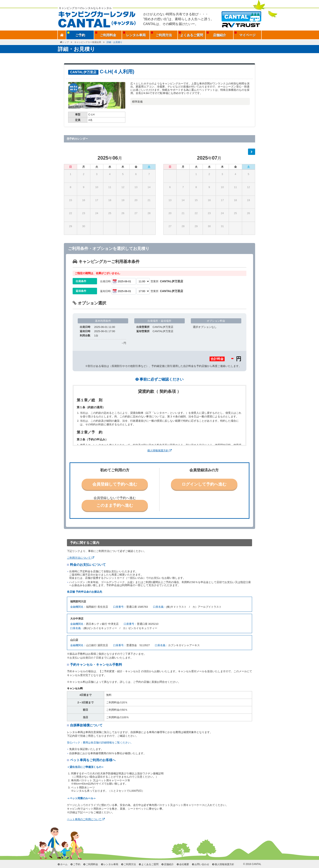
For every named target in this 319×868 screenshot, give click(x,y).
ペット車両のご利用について (86, 819)
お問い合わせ (202, 864)
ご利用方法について (81, 558)
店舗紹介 (220, 35)
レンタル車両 (136, 35)
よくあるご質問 (192, 35)
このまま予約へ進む (115, 505)
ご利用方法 (164, 35)
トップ (65, 42)
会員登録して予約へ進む (115, 484)
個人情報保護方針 (160, 450)
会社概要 (184, 864)
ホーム (64, 864)
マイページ (247, 35)
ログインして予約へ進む (204, 484)
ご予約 (77, 864)
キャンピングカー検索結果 (88, 42)
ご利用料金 (108, 35)
